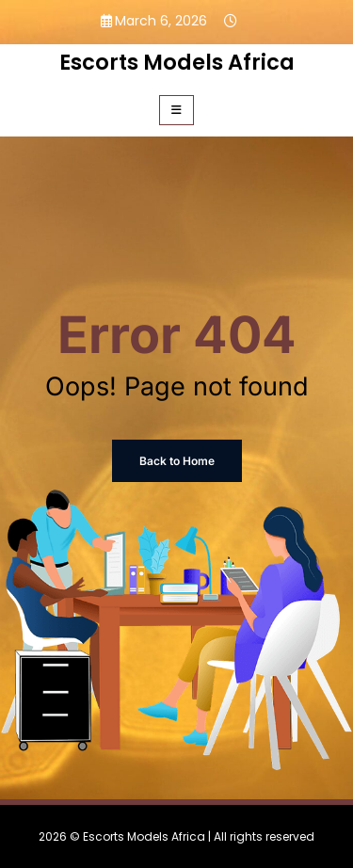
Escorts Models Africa (177, 62)
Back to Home (177, 461)
